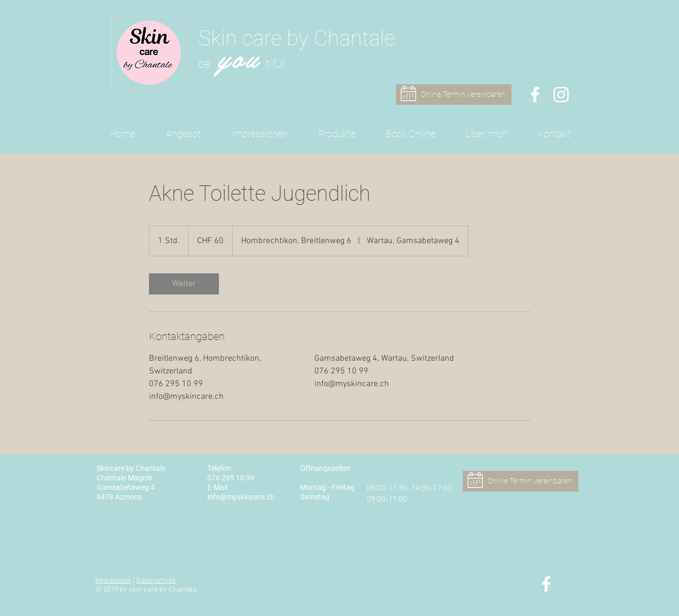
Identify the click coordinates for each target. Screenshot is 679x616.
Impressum (113, 581)
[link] (184, 284)
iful (277, 64)
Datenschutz (156, 581)
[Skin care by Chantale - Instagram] (561, 95)
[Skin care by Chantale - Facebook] (535, 95)
